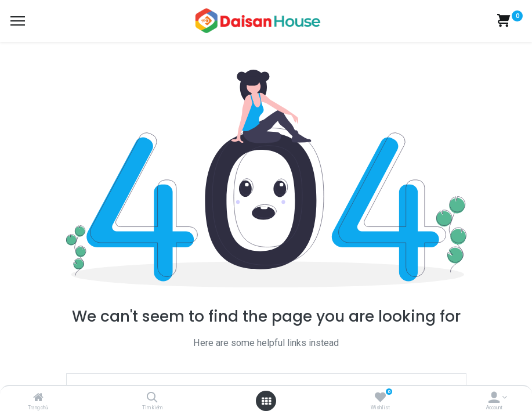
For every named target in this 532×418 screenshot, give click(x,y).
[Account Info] (494, 398)
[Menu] (18, 21)
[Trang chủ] (38, 398)
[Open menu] (266, 401)
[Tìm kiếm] (152, 398)
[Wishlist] (380, 398)
